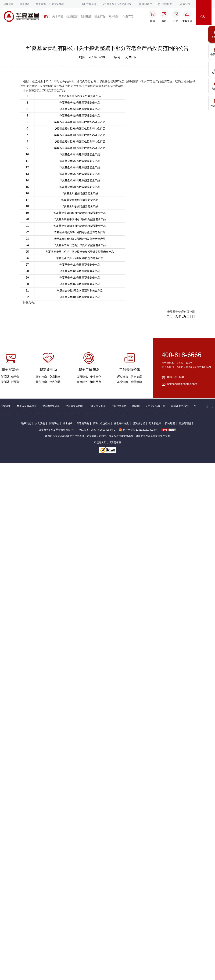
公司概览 (82, 377)
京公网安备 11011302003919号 (138, 430)
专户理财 (114, 16)
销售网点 (96, 382)
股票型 (15, 382)
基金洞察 (123, 382)
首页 (47, 16)
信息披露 (72, 16)
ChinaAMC (58, 4)
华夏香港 (41, 4)
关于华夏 (58, 16)
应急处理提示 (186, 423)
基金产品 (100, 16)
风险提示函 (83, 423)
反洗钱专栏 (139, 423)
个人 (204, 16)
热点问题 (55, 382)
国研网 (136, 406)
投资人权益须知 (101, 423)
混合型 (5, 382)
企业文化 (96, 377)
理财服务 (86, 16)
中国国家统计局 (51, 406)
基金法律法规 (121, 423)
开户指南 (41, 377)
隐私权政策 (155, 423)
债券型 (15, 377)
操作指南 (41, 382)
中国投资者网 (119, 406)
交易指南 (55, 377)
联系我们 (26, 423)
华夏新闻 (136, 382)
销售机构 (68, 423)
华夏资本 (8, 4)
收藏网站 (54, 423)
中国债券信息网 (74, 406)
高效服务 (82, 382)
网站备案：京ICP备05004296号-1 (97, 430)
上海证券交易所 (97, 406)
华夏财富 (25, 4)
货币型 (5, 377)
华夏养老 (128, 16)
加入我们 (40, 423)
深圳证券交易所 (180, 406)
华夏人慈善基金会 (27, 406)
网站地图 (170, 423)
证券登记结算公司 (155, 406)
